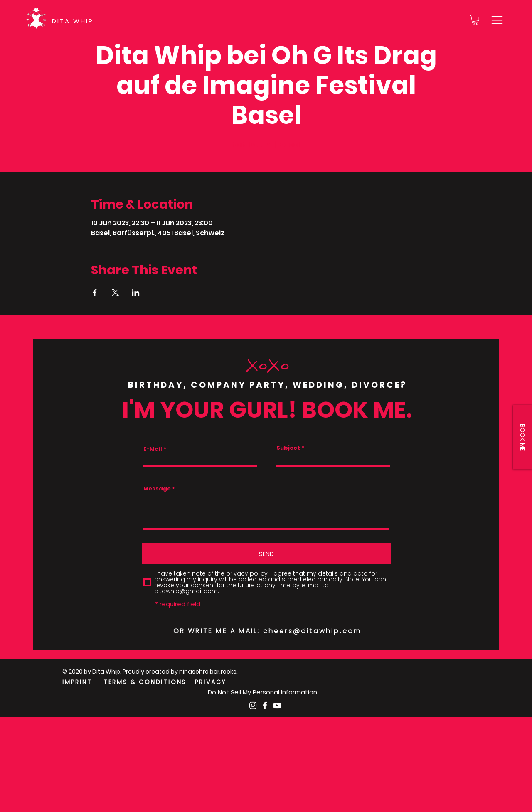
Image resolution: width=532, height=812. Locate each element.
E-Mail (153, 449)
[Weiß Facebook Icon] (265, 705)
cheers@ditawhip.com (312, 631)
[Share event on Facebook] (95, 293)
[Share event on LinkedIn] (136, 293)
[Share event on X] (115, 293)
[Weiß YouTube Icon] (277, 705)
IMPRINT (77, 682)
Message (157, 488)
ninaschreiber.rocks (208, 672)
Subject (288, 448)
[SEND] (266, 554)
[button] (475, 20)
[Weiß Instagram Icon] (253, 705)
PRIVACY (211, 682)
